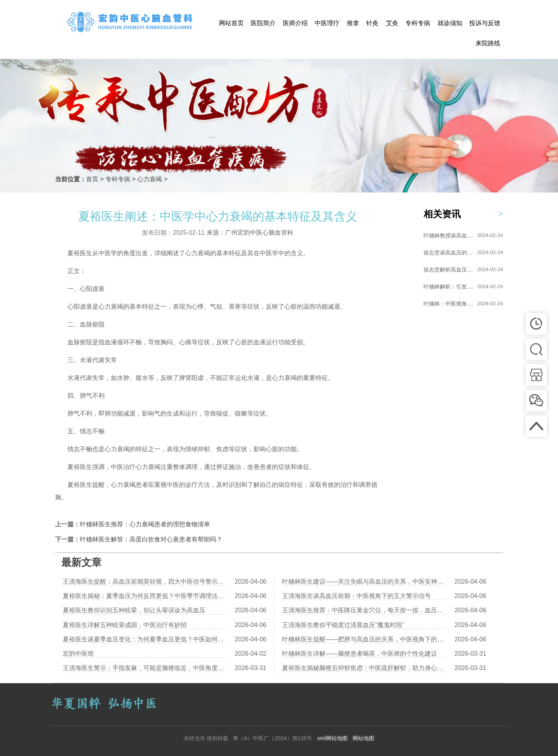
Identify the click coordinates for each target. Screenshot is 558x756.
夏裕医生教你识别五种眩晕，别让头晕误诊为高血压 (134, 610)
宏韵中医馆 (78, 654)
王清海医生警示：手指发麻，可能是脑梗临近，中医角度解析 (144, 668)
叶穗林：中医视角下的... (453, 304)
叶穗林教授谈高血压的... (453, 235)
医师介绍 (295, 23)
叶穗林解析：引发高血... (453, 287)
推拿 (353, 23)
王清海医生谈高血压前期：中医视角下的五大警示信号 (356, 596)
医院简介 (263, 23)
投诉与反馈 (485, 23)
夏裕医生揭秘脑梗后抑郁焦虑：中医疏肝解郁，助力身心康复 (364, 668)
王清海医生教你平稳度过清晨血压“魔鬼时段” (343, 625)
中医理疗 (327, 23)
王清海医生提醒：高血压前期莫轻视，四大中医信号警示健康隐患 (144, 582)
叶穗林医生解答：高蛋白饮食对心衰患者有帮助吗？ (151, 539)
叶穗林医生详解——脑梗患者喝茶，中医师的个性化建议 (360, 654)
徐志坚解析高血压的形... (453, 270)
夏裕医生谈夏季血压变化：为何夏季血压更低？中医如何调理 (144, 639)
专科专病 (418, 23)
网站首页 (231, 23)
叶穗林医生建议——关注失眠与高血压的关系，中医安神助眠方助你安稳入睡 (364, 582)
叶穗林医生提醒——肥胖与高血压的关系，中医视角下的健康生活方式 (364, 639)
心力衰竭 (150, 179)
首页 (92, 179)
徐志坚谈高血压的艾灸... (453, 253)
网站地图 (363, 738)
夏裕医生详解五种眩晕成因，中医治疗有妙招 (125, 625)
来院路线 (488, 43)
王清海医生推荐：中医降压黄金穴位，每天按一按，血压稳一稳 (364, 610)
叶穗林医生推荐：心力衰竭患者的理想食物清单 (145, 524)
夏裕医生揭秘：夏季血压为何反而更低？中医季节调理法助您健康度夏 (144, 596)
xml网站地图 (332, 738)
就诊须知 (450, 23)
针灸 (372, 23)
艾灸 (392, 23)
